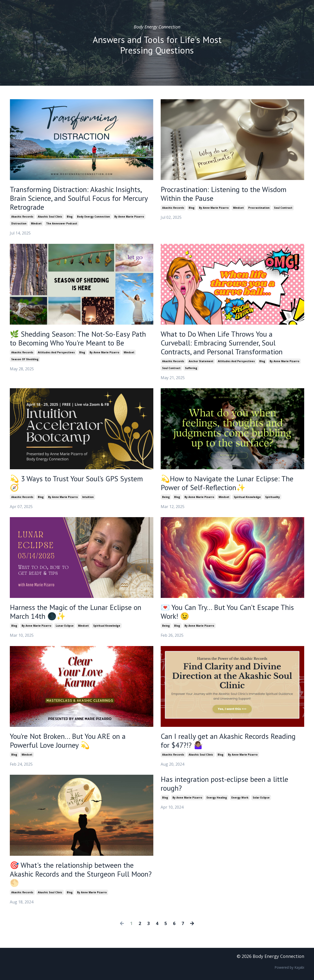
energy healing (217, 798)
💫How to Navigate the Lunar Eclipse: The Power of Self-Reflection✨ (227, 483)
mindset (36, 223)
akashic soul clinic (50, 217)
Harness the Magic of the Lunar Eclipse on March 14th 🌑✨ (76, 612)
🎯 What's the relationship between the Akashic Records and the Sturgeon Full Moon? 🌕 (81, 874)
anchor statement (201, 361)
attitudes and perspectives (56, 352)
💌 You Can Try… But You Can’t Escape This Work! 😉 (227, 612)
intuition (88, 497)
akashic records (22, 217)
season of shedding (25, 359)
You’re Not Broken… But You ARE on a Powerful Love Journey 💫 (68, 741)
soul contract (283, 208)
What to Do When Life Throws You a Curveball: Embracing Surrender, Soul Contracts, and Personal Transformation (222, 343)
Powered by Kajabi (289, 967)
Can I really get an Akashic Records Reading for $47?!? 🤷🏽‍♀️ (228, 741)
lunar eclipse (65, 626)
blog (70, 217)
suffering (191, 368)
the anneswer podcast (62, 223)
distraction (19, 223)
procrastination (259, 208)
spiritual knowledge (247, 497)
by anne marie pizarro (129, 217)
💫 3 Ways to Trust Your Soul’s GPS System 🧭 (76, 483)
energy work (240, 798)
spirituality (273, 497)
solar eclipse (261, 798)
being (166, 497)
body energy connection (93, 217)
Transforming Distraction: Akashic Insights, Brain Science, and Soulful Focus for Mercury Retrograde (79, 198)
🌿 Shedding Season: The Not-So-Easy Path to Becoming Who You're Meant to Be (78, 338)
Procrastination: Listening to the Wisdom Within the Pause (224, 194)
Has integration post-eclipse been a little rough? (224, 784)
